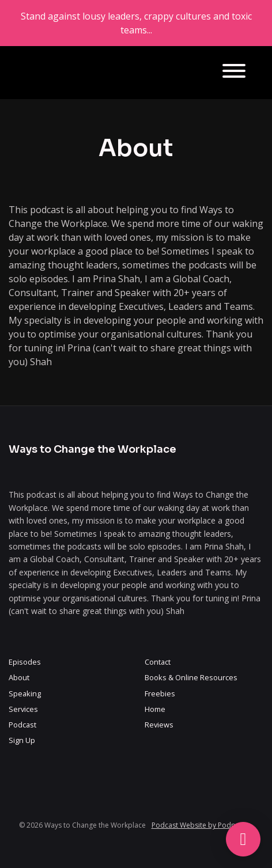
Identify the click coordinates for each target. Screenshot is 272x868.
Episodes (25, 662)
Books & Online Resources (191, 677)
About (19, 677)
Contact (158, 662)
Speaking (25, 693)
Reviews (159, 725)
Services (23, 709)
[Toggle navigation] (234, 73)
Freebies (160, 693)
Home (155, 709)
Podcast (22, 725)
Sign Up (22, 740)
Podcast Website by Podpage (200, 825)
